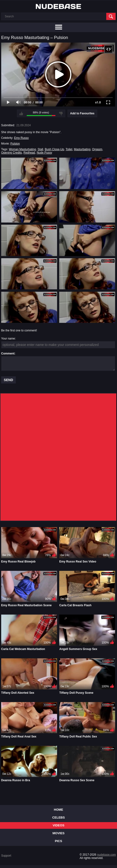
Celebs (59, 817)
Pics (58, 841)
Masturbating (82, 149)
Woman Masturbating (22, 149)
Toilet (69, 149)
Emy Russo (21, 138)
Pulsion (15, 144)
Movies (59, 833)
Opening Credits (12, 153)
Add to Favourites (82, 113)
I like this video (21, 113)
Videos (58, 825)
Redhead (29, 153)
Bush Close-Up (54, 149)
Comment (8, 354)
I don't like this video (61, 113)
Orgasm (97, 149)
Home (59, 810)
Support (6, 856)
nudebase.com (106, 855)
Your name (8, 339)
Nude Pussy (45, 153)
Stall (40, 149)
